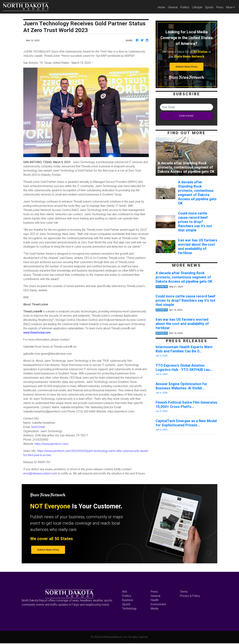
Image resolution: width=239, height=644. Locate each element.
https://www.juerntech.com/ (52, 444)
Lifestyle (197, 7)
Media (154, 608)
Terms (184, 592)
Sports (209, 7)
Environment (158, 604)
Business (128, 600)
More (229, 7)
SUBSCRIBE (186, 116)
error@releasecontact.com (40, 473)
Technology (129, 608)
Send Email (38, 427)
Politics (185, 7)
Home (162, 7)
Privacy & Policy (190, 596)
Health (155, 600)
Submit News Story (186, 67)
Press (220, 7)
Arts (125, 592)
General (173, 7)
